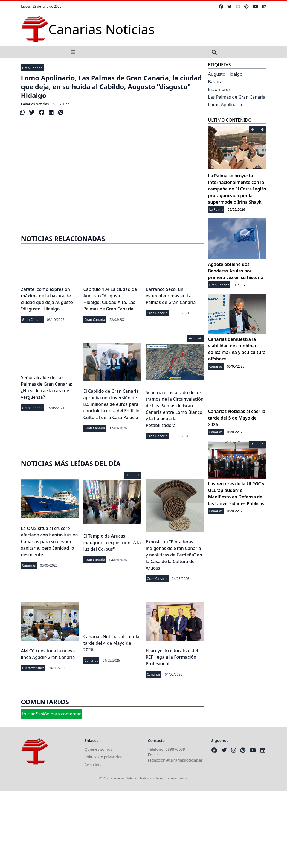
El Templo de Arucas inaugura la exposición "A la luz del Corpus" (112, 542)
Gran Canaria (32, 68)
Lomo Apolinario (225, 105)
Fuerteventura (33, 668)
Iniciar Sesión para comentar (52, 714)
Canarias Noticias (35, 104)
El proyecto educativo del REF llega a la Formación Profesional (172, 657)
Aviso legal (94, 765)
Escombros (219, 89)
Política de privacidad (104, 757)
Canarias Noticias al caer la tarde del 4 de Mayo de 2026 (111, 643)
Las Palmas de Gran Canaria (237, 97)
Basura (215, 82)
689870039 (175, 749)
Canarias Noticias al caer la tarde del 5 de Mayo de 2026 (237, 418)
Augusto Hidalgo (225, 74)
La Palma (216, 209)
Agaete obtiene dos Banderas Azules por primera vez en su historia (236, 271)
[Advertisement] (143, 830)
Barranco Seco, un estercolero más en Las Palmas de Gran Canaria (171, 296)
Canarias (29, 565)
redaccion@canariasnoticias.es (176, 760)
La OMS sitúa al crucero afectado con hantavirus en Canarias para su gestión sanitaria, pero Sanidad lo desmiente (50, 541)
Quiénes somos (98, 749)
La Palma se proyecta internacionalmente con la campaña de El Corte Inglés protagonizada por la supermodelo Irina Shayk (237, 189)
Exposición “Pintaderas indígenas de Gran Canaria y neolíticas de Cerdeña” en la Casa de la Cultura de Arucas (174, 555)
